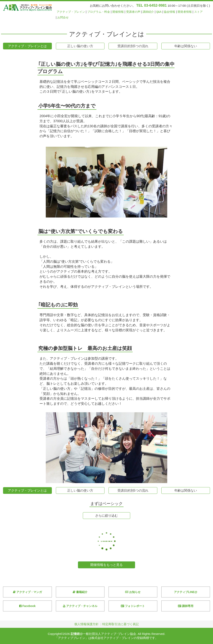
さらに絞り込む (106, 516)
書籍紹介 (80, 592)
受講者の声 (133, 12)
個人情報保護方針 (86, 624)
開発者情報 (185, 12)
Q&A (159, 12)
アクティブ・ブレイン (71, 12)
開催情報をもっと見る (106, 565)
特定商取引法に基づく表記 (120, 624)
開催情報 (118, 12)
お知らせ (133, 592)
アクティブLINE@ (186, 592)
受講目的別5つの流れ (133, 46)
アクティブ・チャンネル (80, 606)
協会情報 (169, 12)
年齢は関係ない (186, 46)
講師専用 (186, 606)
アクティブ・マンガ (27, 592)
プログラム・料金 (99, 12)
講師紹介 (148, 12)
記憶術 (75, 634)
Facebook (27, 606)
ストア (198, 12)
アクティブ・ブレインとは (27, 46)
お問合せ (63, 18)
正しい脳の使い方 (80, 46)
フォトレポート (133, 606)
